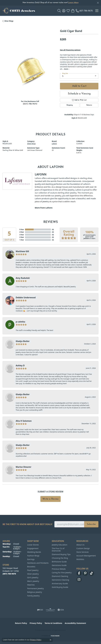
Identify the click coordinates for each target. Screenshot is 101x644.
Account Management (86, 556)
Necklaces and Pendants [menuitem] (38, 563)
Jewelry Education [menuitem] (60, 545)
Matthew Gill (22, 251)
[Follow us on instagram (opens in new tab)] (79, 580)
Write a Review (50, 499)
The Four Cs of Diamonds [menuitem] (58, 550)
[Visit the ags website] (50, 610)
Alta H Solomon (24, 421)
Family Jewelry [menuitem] (33, 596)
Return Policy (21, 623)
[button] (59, 11)
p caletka (20, 322)
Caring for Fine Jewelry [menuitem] (62, 573)
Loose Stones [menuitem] (33, 545)
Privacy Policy (36, 623)
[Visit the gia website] (61, 610)
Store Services (83, 552)
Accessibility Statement (75, 623)
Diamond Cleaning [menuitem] (60, 576)
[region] (30, 71)
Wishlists (80, 559)
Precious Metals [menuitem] (59, 569)
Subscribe (91, 524)
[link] (84, 11)
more (67, 69)
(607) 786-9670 (30, 104)
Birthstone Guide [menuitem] (59, 562)
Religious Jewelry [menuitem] (35, 592)
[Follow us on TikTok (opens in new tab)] (92, 573)
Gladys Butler (23, 341)
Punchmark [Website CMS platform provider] (55, 636)
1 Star (22, 240)
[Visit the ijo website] (40, 610)
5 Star (22, 229)
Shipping (70, 105)
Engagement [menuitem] (33, 548)
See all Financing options (70, 50)
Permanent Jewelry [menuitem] (36, 588)
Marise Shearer (23, 467)
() (53, 229)
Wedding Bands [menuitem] (34, 552)
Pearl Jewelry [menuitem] (33, 570)
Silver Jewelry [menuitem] (33, 574)
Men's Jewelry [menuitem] (33, 581)
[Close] (98, 3)
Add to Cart (79, 86)
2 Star (22, 237)
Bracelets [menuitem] (31, 567)
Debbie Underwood (26, 297)
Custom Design (83, 548)
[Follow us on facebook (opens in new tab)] (79, 573)
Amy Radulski (23, 278)
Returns (89, 105)
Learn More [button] (73, 3)
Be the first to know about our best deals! (27, 524)
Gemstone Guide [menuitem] (59, 565)
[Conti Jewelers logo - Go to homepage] (19, 11)
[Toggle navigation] (97, 11)
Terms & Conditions (53, 623)
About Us (80, 545)
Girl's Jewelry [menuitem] (33, 577)
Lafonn (54, 144)
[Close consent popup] (50, 640)
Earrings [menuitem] (31, 559)
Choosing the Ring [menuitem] (60, 558)
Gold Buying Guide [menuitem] (60, 587)
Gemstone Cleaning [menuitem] (60, 580)
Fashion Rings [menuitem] (33, 556)
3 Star (22, 235)
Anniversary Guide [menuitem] (60, 583)
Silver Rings (9, 21)
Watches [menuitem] (31, 585)
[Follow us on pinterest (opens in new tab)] (85, 573)
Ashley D (20, 365)
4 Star (22, 232)
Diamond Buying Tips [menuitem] (61, 554)
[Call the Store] (9, 574)
